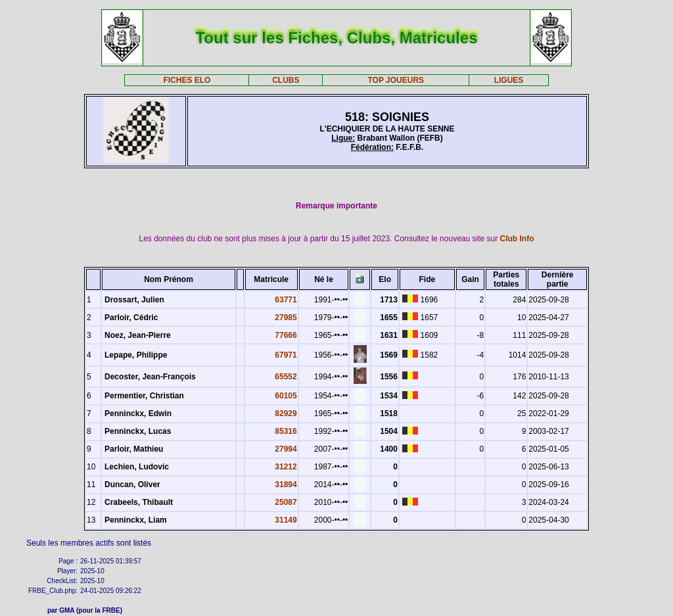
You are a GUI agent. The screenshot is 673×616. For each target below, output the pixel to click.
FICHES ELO (187, 80)
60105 (286, 396)
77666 (286, 335)
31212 (286, 467)
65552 (286, 377)
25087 (286, 502)
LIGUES (509, 80)
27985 (286, 318)
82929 (286, 414)
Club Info (517, 239)
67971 (286, 355)
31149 (286, 520)
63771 (286, 300)
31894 (286, 485)
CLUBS (286, 80)
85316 (286, 431)
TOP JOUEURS (396, 80)
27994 (286, 449)
